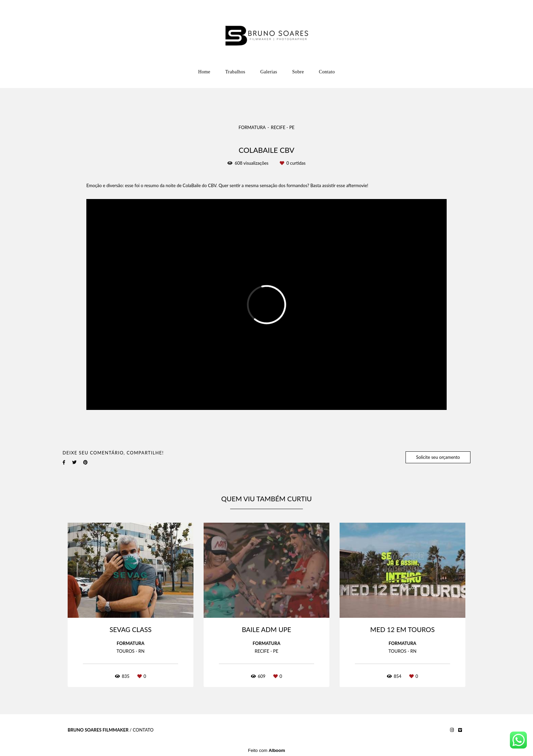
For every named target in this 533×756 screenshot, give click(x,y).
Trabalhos (235, 72)
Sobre (298, 72)
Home (204, 72)
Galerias (269, 72)
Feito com (266, 750)
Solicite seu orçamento (438, 457)
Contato (327, 72)
